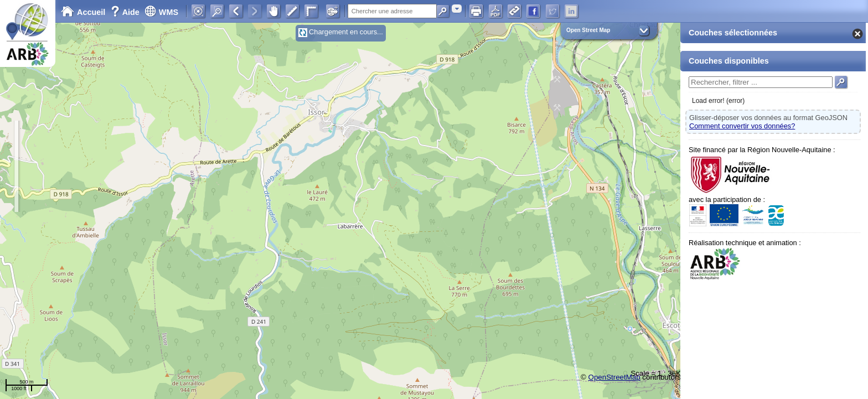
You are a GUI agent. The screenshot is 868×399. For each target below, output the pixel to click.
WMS (161, 12)
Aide (126, 12)
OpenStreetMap (614, 377)
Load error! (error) (718, 101)
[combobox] (457, 9)
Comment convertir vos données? (742, 126)
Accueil (83, 12)
